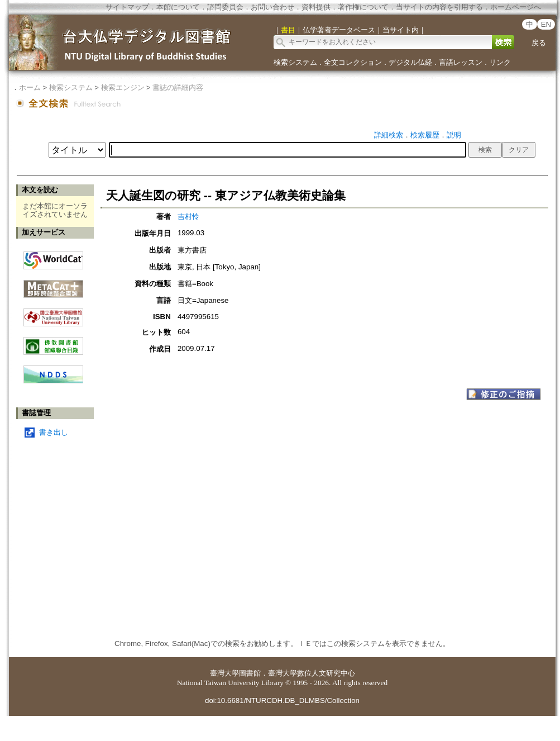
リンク (500, 62)
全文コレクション (353, 62)
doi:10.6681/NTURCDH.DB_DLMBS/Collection (282, 700)
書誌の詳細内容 (178, 87)
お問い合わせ (272, 7)
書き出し (54, 432)
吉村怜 (188, 217)
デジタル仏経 (410, 62)
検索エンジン (123, 87)
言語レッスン (461, 62)
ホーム (30, 87)
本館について (178, 7)
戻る (539, 43)
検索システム (295, 62)
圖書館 (250, 673)
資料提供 (316, 7)
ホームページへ (516, 7)
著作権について (363, 7)
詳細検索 (389, 135)
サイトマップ (127, 7)
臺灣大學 (224, 673)
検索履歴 (425, 135)
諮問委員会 (225, 7)
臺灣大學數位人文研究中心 (312, 673)
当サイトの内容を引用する (439, 7)
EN (546, 24)
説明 (454, 135)
